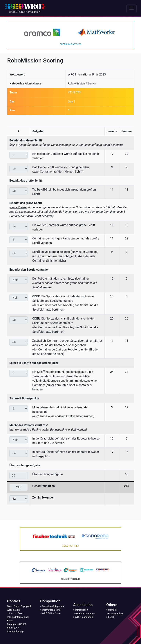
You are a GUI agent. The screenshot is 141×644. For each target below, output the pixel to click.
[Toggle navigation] (131, 8)
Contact (112, 610)
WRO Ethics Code (51, 613)
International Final (52, 610)
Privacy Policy (115, 613)
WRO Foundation (84, 617)
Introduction (82, 610)
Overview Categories (53, 606)
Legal (111, 617)
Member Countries (85, 613)
